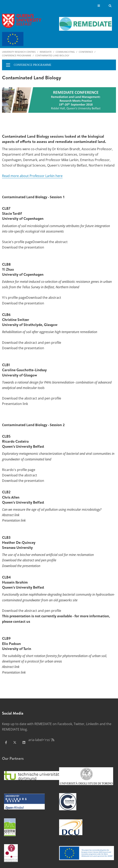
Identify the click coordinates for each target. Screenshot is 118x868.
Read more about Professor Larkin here (32, 176)
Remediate (46, 52)
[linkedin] (24, 742)
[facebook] (6, 742)
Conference (86, 52)
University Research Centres (19, 52)
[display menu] (8, 65)
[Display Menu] (99, 6)
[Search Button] (110, 6)
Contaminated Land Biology (52, 55)
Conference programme (17, 55)
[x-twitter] (15, 742)
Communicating (65, 52)
